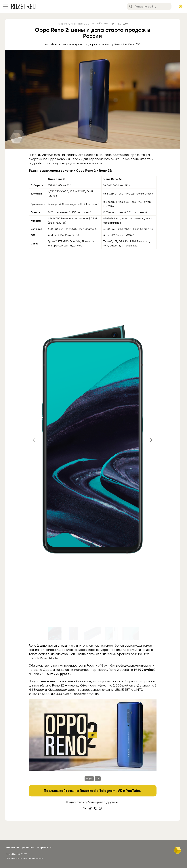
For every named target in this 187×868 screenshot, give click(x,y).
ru (98, 779)
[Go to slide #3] (93, 634)
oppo (89, 779)
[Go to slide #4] (112, 634)
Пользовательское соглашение (25, 858)
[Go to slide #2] (74, 634)
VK (120, 791)
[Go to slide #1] (55, 634)
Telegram (107, 791)
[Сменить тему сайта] (181, 6)
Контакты (13, 847)
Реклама (29, 847)
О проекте (45, 847)
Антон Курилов (100, 24)
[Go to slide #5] (131, 634)
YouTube (133, 791)
